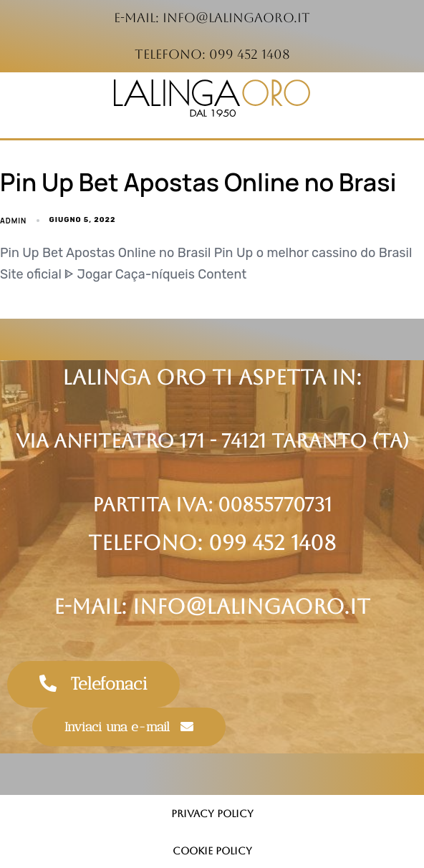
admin (13, 221)
